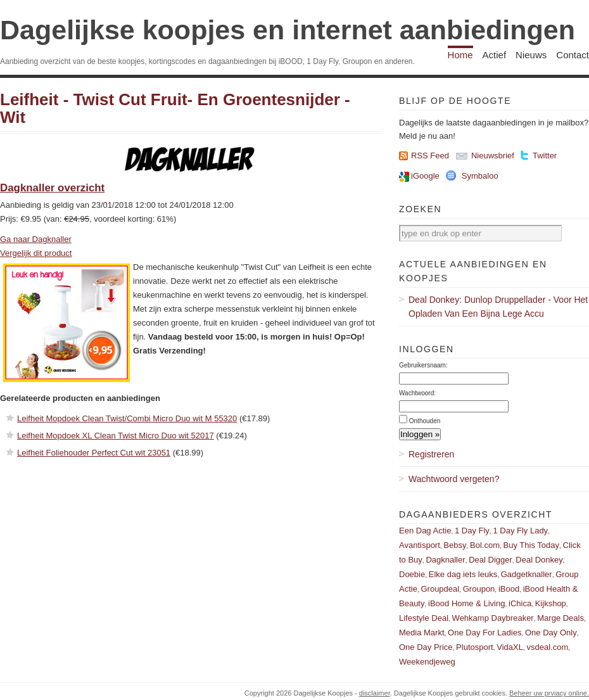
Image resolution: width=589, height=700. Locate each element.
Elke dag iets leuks (463, 574)
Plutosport (475, 647)
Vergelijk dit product (36, 253)
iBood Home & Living (466, 603)
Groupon (479, 589)
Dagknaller (445, 560)
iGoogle (425, 176)
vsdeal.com (547, 647)
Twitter (545, 156)
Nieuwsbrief (493, 156)
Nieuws (531, 55)
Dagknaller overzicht (52, 188)
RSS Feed (430, 156)
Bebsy (455, 545)
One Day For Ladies (484, 633)
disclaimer (375, 693)
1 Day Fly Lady (520, 531)
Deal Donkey (539, 560)
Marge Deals (560, 618)
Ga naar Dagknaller (36, 239)
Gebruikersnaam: (423, 365)
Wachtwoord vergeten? (454, 479)
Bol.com (485, 545)
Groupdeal (440, 589)
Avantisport (420, 545)
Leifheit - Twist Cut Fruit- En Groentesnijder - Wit (175, 109)
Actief (495, 55)
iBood (509, 589)
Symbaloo (480, 176)
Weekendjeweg (427, 662)
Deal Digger (491, 560)
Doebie (412, 574)
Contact (573, 55)
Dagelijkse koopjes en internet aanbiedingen (288, 30)
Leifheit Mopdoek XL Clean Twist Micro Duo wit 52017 (116, 436)
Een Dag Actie (425, 531)
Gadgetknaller (527, 574)
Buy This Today (531, 545)
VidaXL (510, 647)
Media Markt (422, 633)
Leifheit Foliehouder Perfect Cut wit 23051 (94, 453)
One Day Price (426, 647)
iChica (520, 603)
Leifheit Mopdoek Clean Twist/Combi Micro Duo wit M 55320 (127, 418)
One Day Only (551, 633)
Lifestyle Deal (424, 618)
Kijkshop (551, 603)
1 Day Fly (472, 531)
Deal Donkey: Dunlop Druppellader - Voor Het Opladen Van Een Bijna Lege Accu (498, 307)
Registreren (431, 454)
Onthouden (425, 421)
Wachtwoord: (417, 393)
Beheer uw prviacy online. (549, 693)
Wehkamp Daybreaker (493, 618)
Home (460, 55)
